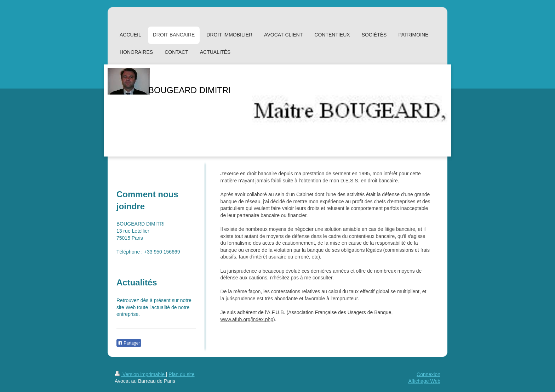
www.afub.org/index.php (247, 319)
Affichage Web (424, 381)
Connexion (428, 374)
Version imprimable (140, 374)
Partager (129, 343)
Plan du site (181, 374)
